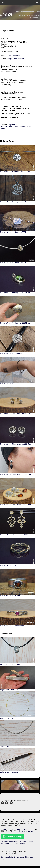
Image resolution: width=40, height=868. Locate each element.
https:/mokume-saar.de (16, 55)
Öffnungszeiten (26, 844)
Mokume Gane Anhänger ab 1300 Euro (15, 293)
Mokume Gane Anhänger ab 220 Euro (15, 202)
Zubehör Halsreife (7, 718)
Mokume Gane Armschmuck (11, 383)
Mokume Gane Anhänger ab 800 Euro (15, 262)
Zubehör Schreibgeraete (9, 772)
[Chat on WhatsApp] (13, 838)
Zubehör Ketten (6, 747)
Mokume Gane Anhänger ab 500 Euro (15, 232)
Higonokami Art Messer (9, 690)
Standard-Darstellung (20, 851)
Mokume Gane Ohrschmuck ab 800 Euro (16, 505)
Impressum (15, 844)
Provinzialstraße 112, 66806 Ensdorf (15, 829)
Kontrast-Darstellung (8, 853)
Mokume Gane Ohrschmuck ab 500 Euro (16, 474)
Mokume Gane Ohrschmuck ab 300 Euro (16, 444)
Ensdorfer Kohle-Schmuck (10, 664)
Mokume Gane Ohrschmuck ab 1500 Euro (16, 535)
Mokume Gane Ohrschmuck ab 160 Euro (16, 414)
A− (3, 851)
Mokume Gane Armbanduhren (12, 353)
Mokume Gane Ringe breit (10, 595)
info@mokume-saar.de (15, 59)
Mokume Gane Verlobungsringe (12, 626)
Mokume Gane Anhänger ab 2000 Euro (15, 323)
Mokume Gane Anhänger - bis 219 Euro (15, 172)
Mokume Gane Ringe (8, 565)
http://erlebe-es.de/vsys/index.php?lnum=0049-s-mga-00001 (16, 127)
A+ (10, 851)
